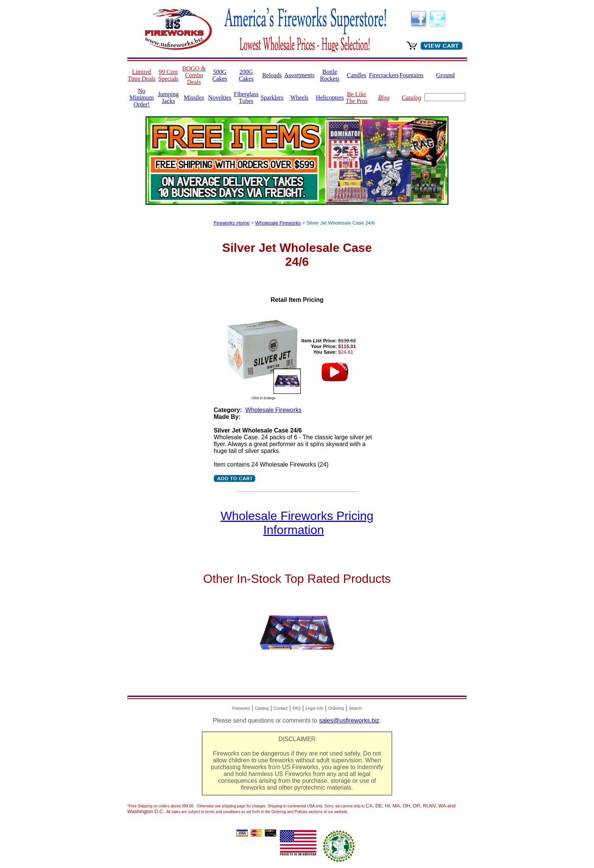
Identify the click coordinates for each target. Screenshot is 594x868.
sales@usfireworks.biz (349, 720)
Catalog (262, 708)
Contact (281, 708)
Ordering (336, 708)
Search (355, 708)
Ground (445, 75)
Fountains (412, 75)
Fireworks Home (232, 223)
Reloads (272, 75)
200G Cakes (246, 75)
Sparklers (272, 98)
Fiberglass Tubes (246, 98)
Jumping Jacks (168, 98)
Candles (356, 75)
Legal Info (315, 708)
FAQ (296, 708)
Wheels (299, 98)
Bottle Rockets (330, 75)
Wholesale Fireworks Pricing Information (297, 523)
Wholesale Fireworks (278, 223)
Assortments (299, 75)
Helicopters (330, 98)
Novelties (220, 98)
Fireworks (241, 708)
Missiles (194, 98)
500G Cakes (220, 75)
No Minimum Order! (142, 98)
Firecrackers (384, 75)
